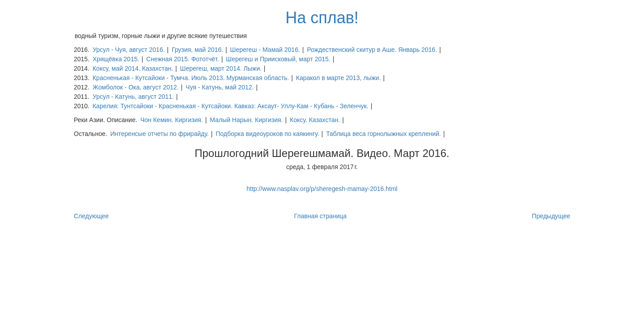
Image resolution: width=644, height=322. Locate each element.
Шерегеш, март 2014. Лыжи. (221, 68)
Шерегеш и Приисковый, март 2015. (278, 59)
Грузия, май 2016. (197, 50)
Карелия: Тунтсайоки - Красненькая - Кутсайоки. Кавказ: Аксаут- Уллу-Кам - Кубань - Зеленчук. (231, 106)
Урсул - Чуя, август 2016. (129, 50)
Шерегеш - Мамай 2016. (265, 50)
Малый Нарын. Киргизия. (246, 120)
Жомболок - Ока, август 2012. (136, 87)
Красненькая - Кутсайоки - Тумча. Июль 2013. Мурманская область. (191, 78)
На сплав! (322, 18)
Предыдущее (551, 216)
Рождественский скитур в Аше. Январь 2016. (372, 50)
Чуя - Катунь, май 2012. (220, 87)
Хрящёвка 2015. (116, 59)
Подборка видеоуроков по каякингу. (267, 134)
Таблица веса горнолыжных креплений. (383, 134)
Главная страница (321, 216)
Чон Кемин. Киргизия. (172, 120)
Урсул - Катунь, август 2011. (133, 97)
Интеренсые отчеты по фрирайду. (159, 134)
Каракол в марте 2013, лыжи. (339, 78)
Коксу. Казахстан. (315, 120)
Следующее (91, 216)
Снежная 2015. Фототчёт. (183, 59)
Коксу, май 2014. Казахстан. (133, 68)
